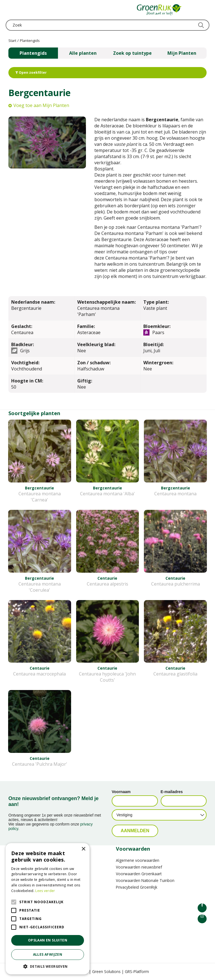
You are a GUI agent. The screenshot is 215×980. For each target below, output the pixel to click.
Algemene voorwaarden (138, 860)
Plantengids (33, 53)
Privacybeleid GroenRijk (137, 887)
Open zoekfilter (31, 72)
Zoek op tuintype (132, 53)
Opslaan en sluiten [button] (48, 940)
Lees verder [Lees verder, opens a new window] (45, 891)
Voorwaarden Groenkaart (139, 874)
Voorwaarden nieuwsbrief (139, 867)
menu (10, 10)
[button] (48, 966)
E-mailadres (172, 792)
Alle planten (83, 53)
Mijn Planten (182, 53)
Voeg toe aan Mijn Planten (41, 105)
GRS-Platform (137, 971)
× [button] (83, 849)
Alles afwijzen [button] (48, 954)
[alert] (48, 909)
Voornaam (121, 792)
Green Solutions (106, 971)
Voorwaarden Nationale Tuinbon (145, 880)
